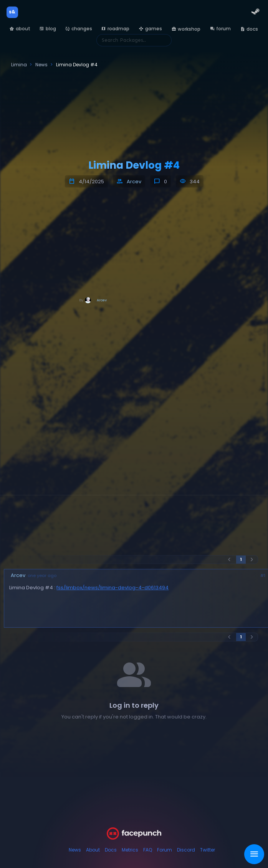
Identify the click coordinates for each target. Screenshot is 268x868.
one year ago (42, 576)
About (93, 850)
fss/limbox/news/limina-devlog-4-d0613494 (112, 588)
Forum (165, 850)
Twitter (208, 850)
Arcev (134, 182)
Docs (111, 850)
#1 (263, 576)
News (75, 850)
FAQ (148, 850)
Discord (186, 850)
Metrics (130, 850)
